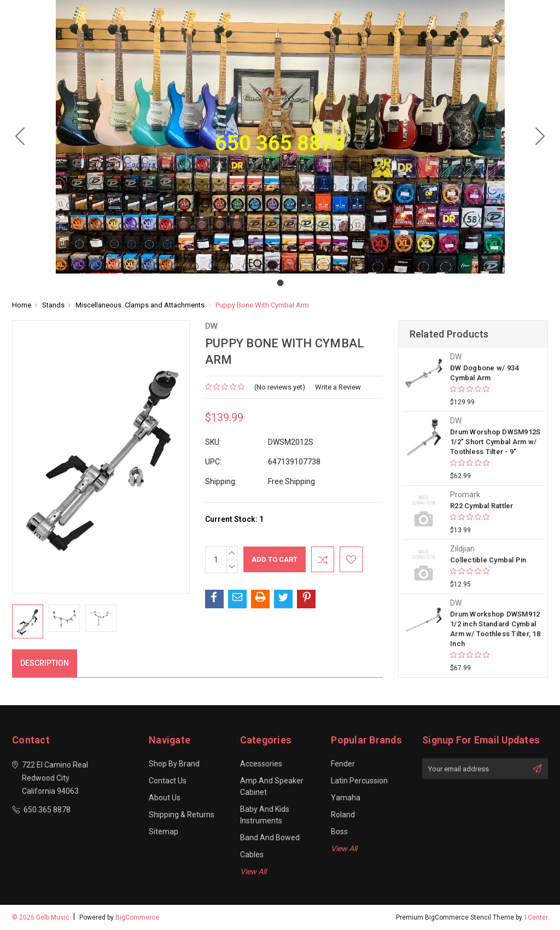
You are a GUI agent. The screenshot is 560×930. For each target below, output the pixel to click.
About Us (165, 798)
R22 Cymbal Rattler (482, 506)
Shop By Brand (174, 764)
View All (253, 871)
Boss (339, 832)
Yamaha (346, 798)
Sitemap (164, 832)
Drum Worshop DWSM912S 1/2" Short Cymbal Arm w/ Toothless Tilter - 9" (495, 442)
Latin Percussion (359, 781)
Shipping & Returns (182, 815)
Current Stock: (234, 519)
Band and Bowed (270, 838)
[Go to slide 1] (20, 137)
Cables (252, 855)
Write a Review (338, 387)
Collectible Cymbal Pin (488, 560)
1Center (536, 917)
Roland (343, 815)
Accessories (261, 764)
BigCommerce (137, 917)
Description (45, 663)
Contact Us (168, 781)
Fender (343, 764)
